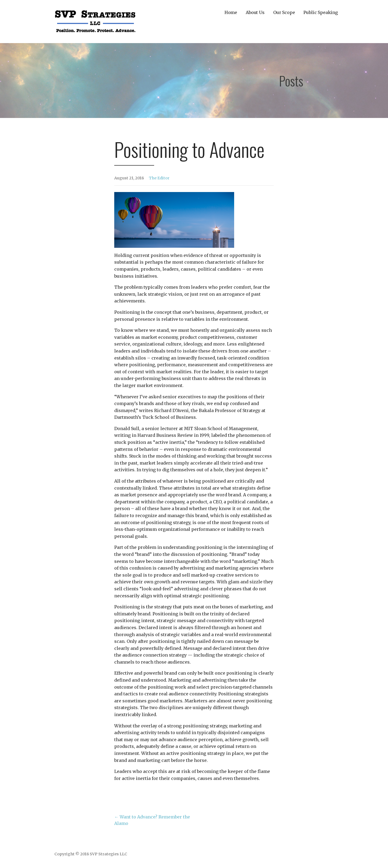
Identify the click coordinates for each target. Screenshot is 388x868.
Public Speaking (321, 12)
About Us (255, 12)
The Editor (159, 178)
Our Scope (284, 12)
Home (231, 12)
